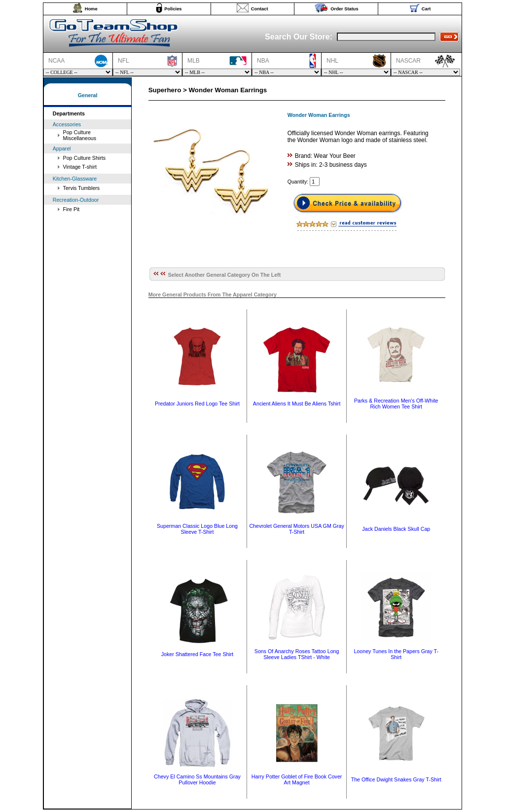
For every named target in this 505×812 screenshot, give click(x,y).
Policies (173, 9)
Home (91, 9)
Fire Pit (72, 209)
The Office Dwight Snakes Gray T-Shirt (396, 779)
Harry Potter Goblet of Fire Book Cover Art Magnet (297, 779)
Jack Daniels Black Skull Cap (396, 529)
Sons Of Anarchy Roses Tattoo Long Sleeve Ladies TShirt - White (297, 654)
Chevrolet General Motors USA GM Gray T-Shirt (296, 529)
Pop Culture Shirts (84, 158)
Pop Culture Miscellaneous (80, 135)
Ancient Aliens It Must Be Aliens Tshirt (297, 404)
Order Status (344, 9)
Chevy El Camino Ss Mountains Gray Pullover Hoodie (197, 779)
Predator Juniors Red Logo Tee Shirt (197, 404)
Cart (426, 9)
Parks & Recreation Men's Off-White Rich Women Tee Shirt (396, 404)
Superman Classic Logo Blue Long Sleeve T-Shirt (197, 529)
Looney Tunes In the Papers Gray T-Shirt (396, 654)
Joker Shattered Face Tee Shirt (198, 654)
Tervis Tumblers (82, 188)
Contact (260, 9)
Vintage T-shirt (80, 167)
